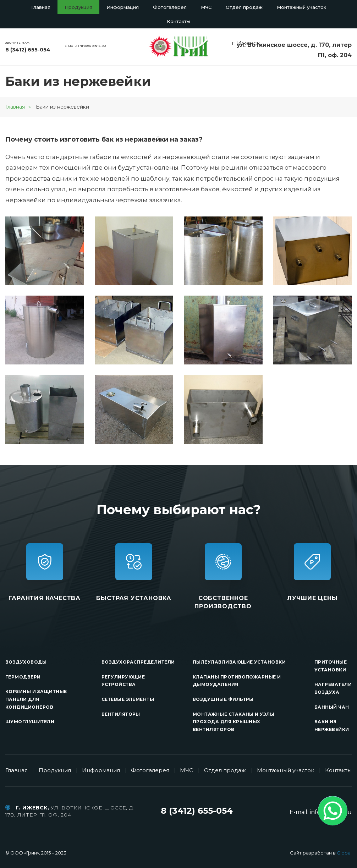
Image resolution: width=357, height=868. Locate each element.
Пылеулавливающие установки (239, 662)
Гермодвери (23, 677)
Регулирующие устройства (123, 681)
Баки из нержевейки (332, 726)
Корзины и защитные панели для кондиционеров (36, 699)
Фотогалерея (170, 7)
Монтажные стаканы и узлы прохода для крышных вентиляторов (234, 722)
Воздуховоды (26, 662)
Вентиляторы (121, 714)
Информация (123, 7)
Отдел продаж (244, 7)
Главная (41, 7)
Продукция (78, 7)
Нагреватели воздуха (333, 688)
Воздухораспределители (138, 662)
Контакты (178, 21)
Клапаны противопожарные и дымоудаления (237, 681)
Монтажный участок (301, 7)
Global (344, 853)
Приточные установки (331, 666)
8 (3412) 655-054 (28, 50)
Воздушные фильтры (223, 699)
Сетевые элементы (128, 699)
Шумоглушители (30, 722)
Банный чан (332, 707)
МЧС (206, 7)
